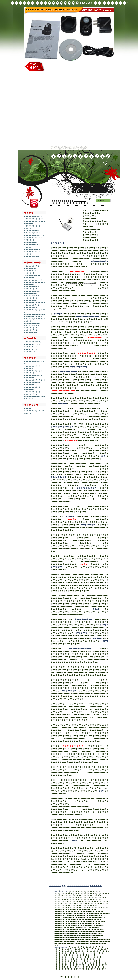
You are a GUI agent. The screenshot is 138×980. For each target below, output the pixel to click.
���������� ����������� (32, 232)
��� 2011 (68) (30, 352)
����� (28, 408)
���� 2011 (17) (30, 347)
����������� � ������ (76, 203)
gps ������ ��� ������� (32, 276)
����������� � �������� (33, 239)
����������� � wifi (34, 380)
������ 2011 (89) (32, 344)
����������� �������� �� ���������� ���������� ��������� (32, 328)
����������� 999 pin (35, 219)
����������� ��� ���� (84, 577)
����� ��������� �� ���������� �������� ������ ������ (34, 318)
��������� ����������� (32, 244)
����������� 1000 (34, 216)
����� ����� (32, 256)
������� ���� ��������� (32, 306)
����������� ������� (32, 384)
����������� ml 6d (34, 235)
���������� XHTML (34, 411)
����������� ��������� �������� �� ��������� (32, 295)
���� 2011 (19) (30, 349)
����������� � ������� (33, 372)
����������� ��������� (32, 393)
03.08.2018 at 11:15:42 (61, 947)
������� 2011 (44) (33, 342)
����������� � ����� (87, 867)
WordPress (28, 413)
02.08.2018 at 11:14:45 (61, 892)
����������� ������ (32, 227)
